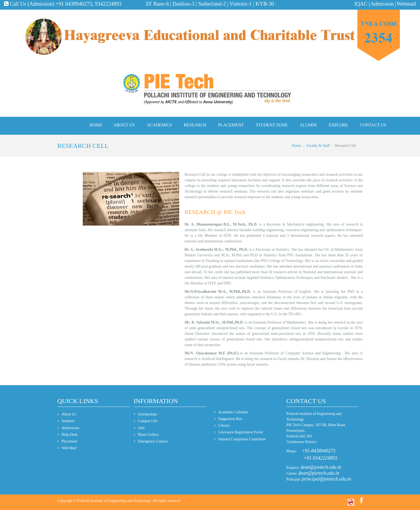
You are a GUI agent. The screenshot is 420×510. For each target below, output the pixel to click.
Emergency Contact (153, 441)
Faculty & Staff (318, 146)
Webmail (406, 4)
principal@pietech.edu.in (327, 479)
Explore (338, 125)
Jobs (141, 428)
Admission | (383, 4)
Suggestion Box (230, 419)
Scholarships (148, 414)
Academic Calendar (233, 412)
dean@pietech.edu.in (321, 467)
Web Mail (69, 448)
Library (224, 425)
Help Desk (70, 435)
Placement (231, 125)
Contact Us (373, 125)
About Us (124, 125)
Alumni (308, 125)
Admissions (70, 428)
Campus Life (148, 421)
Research (195, 125)
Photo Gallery (148, 435)
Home (96, 125)
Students (68, 421)
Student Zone (272, 125)
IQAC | (362, 4)
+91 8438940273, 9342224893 (89, 4)
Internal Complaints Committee (242, 439)
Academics (159, 125)
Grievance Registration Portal (241, 432)
